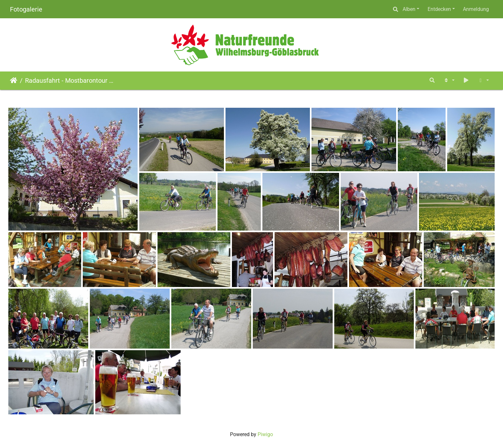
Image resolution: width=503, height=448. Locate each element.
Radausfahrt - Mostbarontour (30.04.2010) (69, 80)
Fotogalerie (26, 9)
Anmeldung (476, 9)
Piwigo (265, 434)
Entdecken (439, 9)
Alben (409, 9)
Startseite (14, 80)
